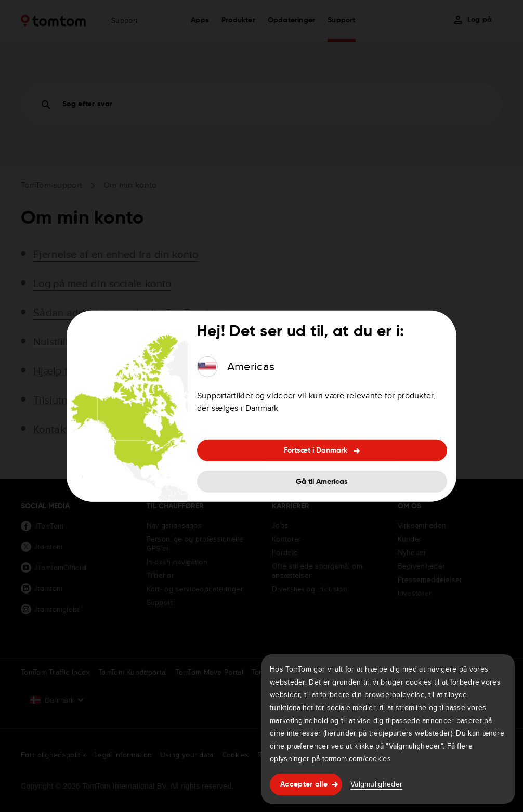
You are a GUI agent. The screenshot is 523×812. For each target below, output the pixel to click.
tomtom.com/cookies (357, 758)
